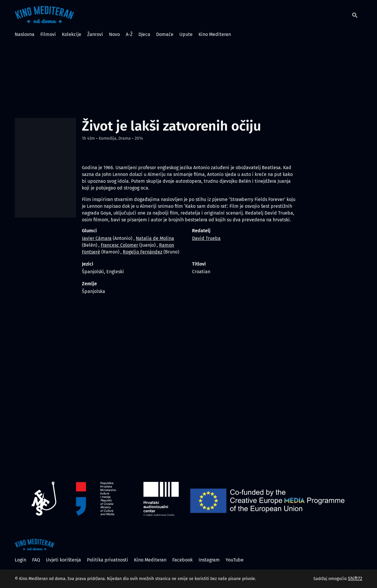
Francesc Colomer (119, 245)
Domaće (165, 34)
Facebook (182, 560)
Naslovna (25, 34)
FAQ (36, 560)
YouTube (235, 560)
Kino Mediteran (215, 34)
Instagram (209, 560)
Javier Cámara (97, 238)
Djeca (144, 34)
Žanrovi (95, 34)
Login (20, 560)
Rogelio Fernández (143, 252)
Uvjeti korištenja (63, 560)
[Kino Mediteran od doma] (35, 545)
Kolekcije (72, 34)
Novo (114, 34)
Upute (186, 34)
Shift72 (355, 578)
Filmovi (48, 34)
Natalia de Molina (155, 238)
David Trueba (206, 238)
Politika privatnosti (108, 560)
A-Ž (129, 34)
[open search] (357, 15)
